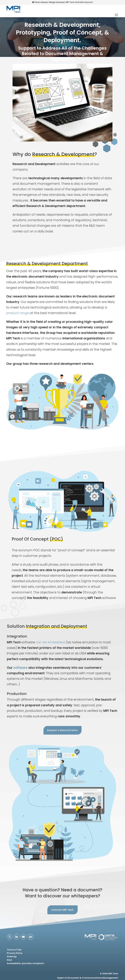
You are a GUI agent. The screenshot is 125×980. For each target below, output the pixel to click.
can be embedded (51, 642)
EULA (9, 960)
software (20, 668)
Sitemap (12, 957)
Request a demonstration (62, 730)
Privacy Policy (15, 953)
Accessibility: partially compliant (25, 963)
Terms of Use (14, 950)
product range (18, 313)
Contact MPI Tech (62, 910)
